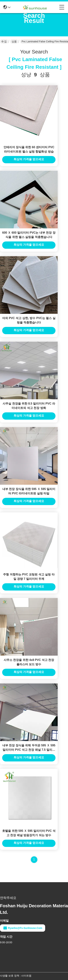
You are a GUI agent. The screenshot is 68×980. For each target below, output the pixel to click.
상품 (14, 41)
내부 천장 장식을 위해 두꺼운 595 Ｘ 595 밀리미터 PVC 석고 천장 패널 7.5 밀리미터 (29, 750)
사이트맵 (26, 976)
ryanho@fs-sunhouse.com (23, 928)
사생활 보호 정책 (10, 976)
